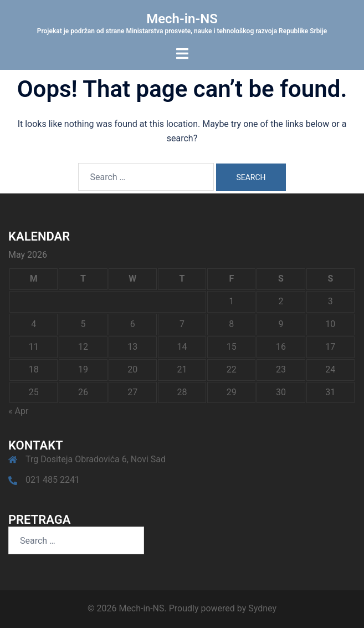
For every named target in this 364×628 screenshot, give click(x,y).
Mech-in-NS (182, 19)
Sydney (262, 608)
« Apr (18, 411)
